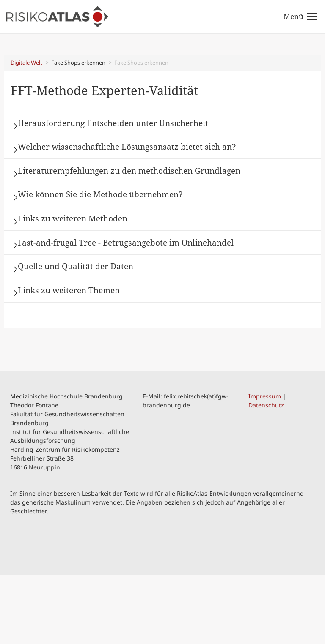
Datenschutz (266, 474)
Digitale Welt (26, 63)
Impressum (265, 465)
